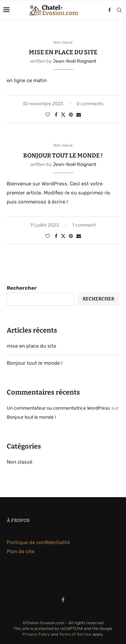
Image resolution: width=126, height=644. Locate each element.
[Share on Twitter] (63, 115)
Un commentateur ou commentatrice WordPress (58, 408)
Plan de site (20, 551)
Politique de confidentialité (38, 542)
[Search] (119, 10)
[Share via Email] (79, 115)
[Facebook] (110, 10)
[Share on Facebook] (56, 115)
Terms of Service (75, 634)
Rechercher (22, 288)
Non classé (19, 462)
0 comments (90, 104)
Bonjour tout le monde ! (63, 156)
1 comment (84, 225)
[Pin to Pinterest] (71, 115)
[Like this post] (48, 115)
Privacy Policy (36, 634)
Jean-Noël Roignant (74, 61)
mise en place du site (63, 52)
